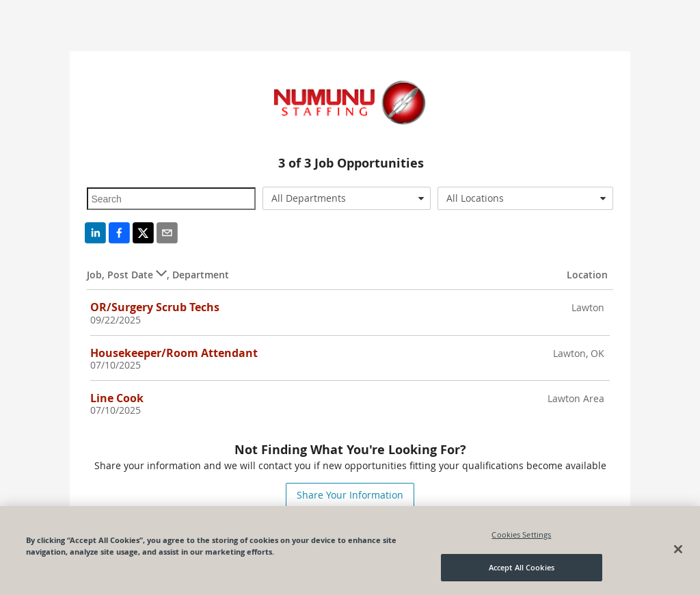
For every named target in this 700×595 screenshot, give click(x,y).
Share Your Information (350, 495)
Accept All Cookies (522, 568)
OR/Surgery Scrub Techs (155, 307)
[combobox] (347, 198)
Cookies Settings (521, 534)
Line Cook (117, 398)
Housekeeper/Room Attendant (174, 353)
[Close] (678, 549)
